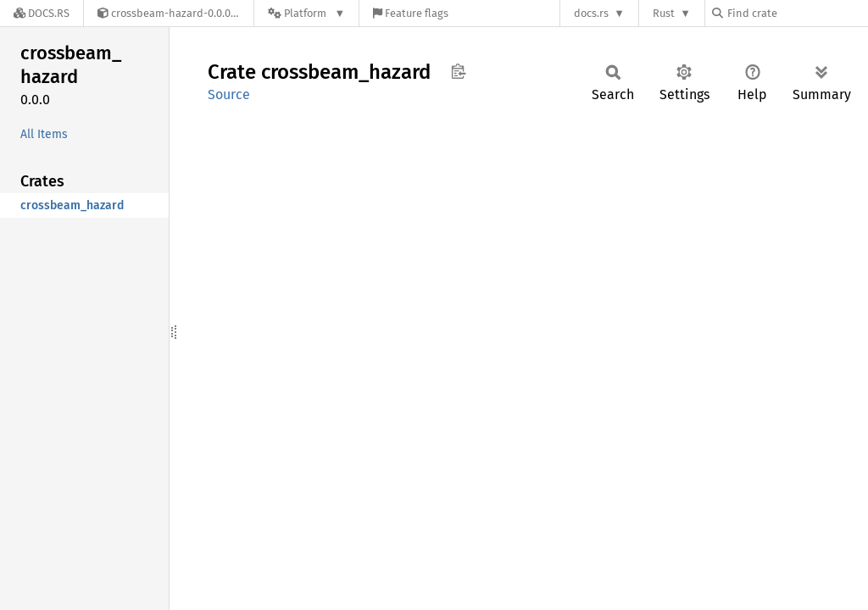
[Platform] (306, 13)
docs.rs (591, 13)
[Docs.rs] (42, 13)
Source (229, 94)
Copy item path (458, 71)
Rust (664, 13)
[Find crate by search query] (797, 13)
